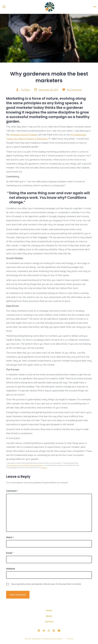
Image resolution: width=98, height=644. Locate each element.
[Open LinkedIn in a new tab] (54, 631)
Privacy (70, 639)
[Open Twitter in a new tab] (44, 631)
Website (11, 569)
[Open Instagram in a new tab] (49, 631)
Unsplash (44, 468)
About (49, 616)
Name (10, 537)
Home (49, 610)
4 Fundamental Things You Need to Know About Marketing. (25, 465)
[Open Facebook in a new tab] (39, 631)
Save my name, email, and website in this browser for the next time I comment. (46, 584)
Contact (49, 622)
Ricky (27, 90)
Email (10, 553)
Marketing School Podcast (24, 135)
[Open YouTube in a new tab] (59, 631)
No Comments (74, 90)
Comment (12, 491)
